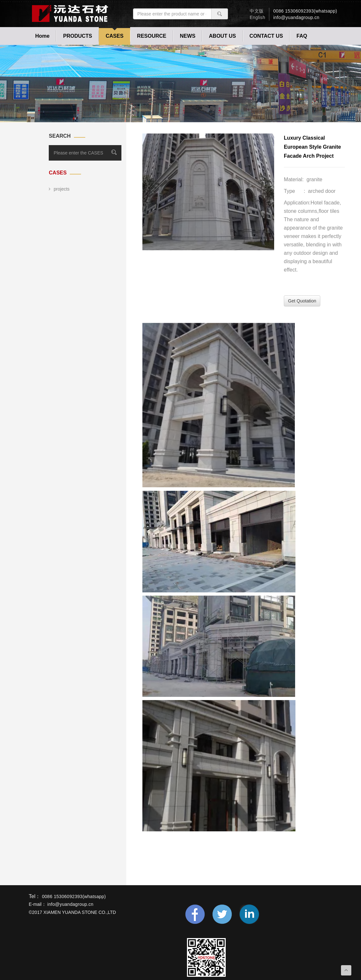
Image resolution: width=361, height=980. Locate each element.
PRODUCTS (77, 36)
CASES (114, 36)
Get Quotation (302, 301)
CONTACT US (266, 36)
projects (59, 189)
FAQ (302, 36)
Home (42, 36)
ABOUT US (222, 36)
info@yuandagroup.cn (296, 17)
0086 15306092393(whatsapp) (305, 11)
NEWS (188, 36)
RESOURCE (152, 36)
